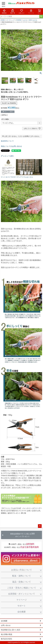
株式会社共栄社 (7, 639)
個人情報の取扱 (7, 634)
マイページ (31, 11)
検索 (41, 16)
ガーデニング (10, 20)
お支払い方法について (22, 570)
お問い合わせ (6, 625)
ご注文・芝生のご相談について (22, 588)
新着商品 (4, 11)
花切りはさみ (33, 20)
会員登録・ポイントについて (22, 594)
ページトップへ (40, 526)
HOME (3, 20)
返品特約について (7, 141)
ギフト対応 (6, 119)
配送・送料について (22, 576)
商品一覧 (13, 11)
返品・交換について (22, 582)
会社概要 (22, 612)
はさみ (25, 20)
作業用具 (19, 20)
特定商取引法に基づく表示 (11, 630)
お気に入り (22, 11)
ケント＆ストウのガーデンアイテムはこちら (17, 177)
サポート (22, 606)
